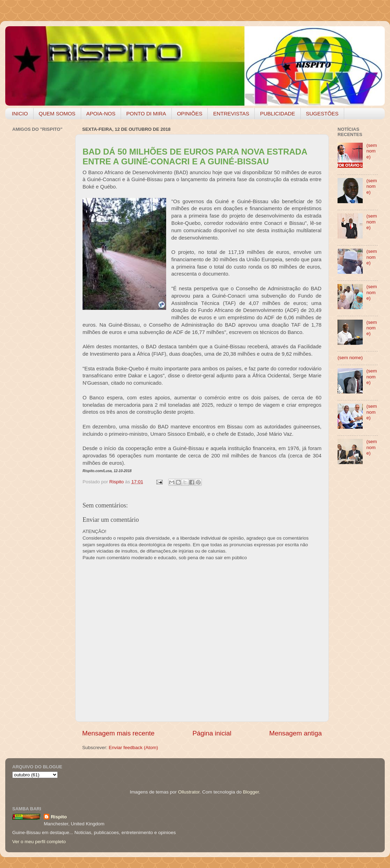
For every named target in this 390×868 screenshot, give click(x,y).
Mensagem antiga (296, 733)
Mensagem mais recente (118, 733)
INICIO (20, 113)
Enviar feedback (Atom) (133, 748)
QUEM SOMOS (57, 113)
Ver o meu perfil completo (39, 842)
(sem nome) (371, 151)
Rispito (59, 817)
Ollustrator (189, 792)
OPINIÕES (190, 113)
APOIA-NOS (101, 113)
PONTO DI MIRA (146, 113)
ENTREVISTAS (231, 113)
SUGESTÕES (322, 113)
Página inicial (212, 733)
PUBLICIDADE (277, 113)
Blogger (251, 792)
